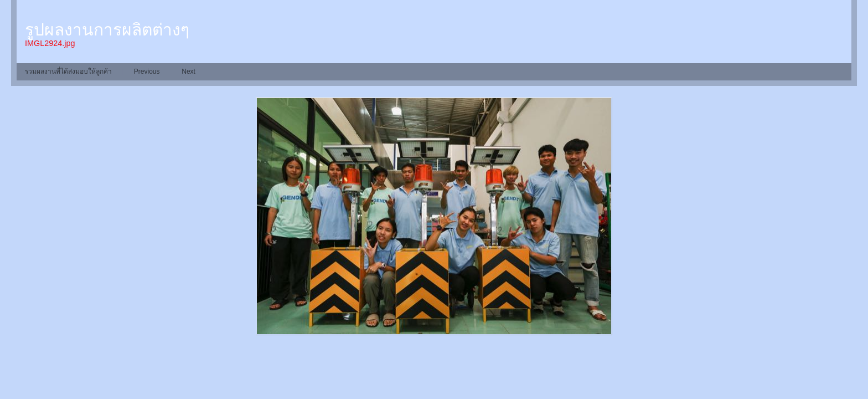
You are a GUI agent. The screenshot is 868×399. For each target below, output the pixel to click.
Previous (147, 71)
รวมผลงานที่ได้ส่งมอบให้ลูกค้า (68, 71)
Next (188, 71)
